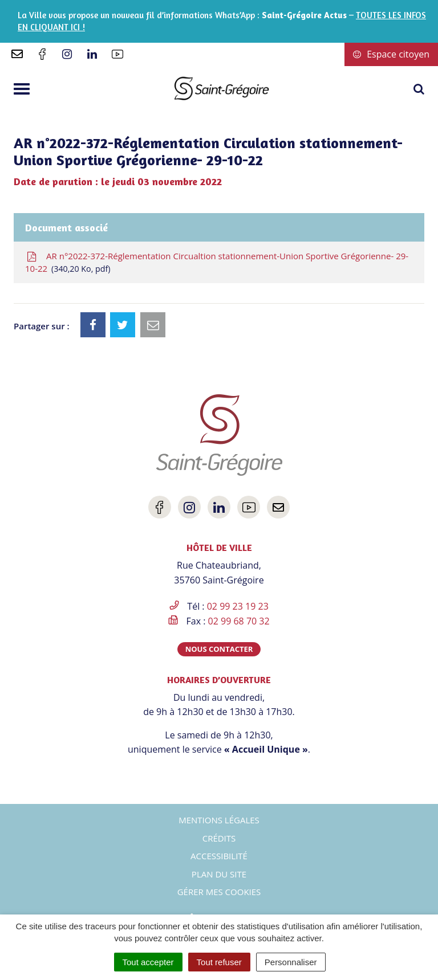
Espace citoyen (391, 54)
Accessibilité (219, 856)
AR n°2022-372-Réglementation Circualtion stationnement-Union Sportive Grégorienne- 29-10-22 (217, 262)
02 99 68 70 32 (239, 621)
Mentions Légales (219, 820)
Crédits (219, 838)
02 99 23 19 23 (238, 606)
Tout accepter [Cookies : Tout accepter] (148, 962)
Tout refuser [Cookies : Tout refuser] (219, 962)
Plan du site (219, 874)
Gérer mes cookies (219, 892)
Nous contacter (219, 649)
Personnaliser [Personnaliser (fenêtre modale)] (291, 962)
